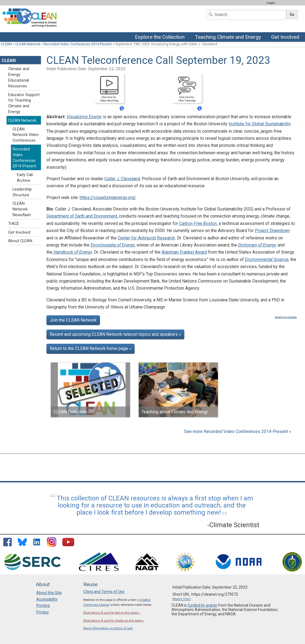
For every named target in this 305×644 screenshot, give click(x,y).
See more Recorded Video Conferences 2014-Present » (238, 431)
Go (292, 14)
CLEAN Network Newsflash (22, 209)
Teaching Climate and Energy (227, 37)
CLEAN (6, 44)
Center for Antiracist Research (146, 238)
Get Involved (286, 37)
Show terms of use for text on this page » (112, 613)
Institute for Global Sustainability (260, 124)
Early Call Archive (25, 178)
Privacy (43, 612)
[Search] (246, 15)
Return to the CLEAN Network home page (91, 348)
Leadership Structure (22, 192)
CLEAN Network (28, 44)
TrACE (14, 224)
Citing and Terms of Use (104, 592)
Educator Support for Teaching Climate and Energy (24, 103)
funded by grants (202, 605)
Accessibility (47, 599)
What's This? (182, 599)
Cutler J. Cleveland (122, 179)
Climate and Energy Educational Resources (19, 77)
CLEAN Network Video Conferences (26, 135)
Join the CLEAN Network (73, 320)
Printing (43, 606)
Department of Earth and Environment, (83, 216)
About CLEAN (20, 241)
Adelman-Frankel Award (184, 252)
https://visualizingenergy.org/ (108, 198)
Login (271, 3)
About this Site (49, 593)
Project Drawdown (272, 231)
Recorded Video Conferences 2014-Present (78, 44)
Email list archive (286, 317)
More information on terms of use (108, 628)
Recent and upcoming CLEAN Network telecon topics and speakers (115, 334)
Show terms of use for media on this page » (114, 621)
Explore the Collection (161, 37)
